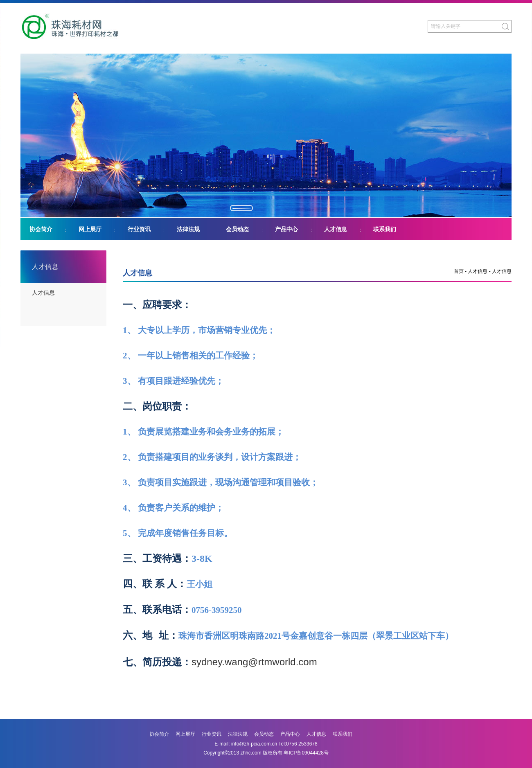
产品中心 (286, 229)
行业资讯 (139, 229)
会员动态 (237, 229)
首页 (459, 271)
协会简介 (41, 229)
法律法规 (188, 229)
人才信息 (336, 229)
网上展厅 (90, 229)
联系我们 (385, 229)
